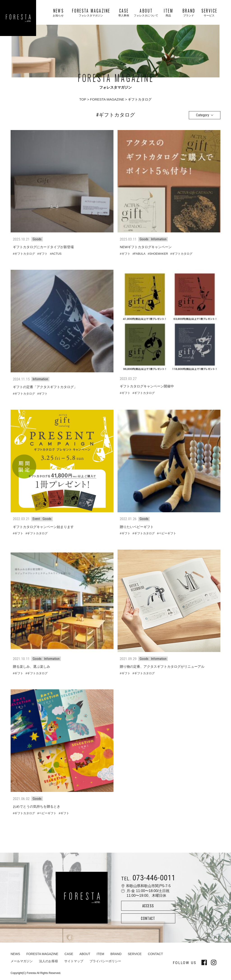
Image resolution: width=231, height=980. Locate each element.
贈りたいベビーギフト (137, 527)
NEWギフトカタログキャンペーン (146, 247)
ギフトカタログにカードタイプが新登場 (43, 247)
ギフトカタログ (25, 254)
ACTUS (57, 254)
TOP (83, 99)
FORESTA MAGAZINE (107, 99)
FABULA (140, 254)
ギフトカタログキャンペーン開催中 (147, 386)
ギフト (43, 254)
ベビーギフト (167, 533)
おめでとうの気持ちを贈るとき (37, 806)
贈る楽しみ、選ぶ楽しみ (31, 666)
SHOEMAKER (159, 254)
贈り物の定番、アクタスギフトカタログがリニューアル (162, 666)
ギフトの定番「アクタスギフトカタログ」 (45, 387)
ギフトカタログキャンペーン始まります (43, 527)
